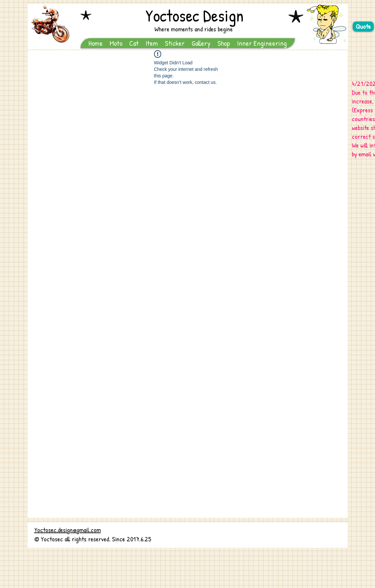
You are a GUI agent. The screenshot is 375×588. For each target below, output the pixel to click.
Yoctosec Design (195, 15)
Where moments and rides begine (194, 29)
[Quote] (363, 26)
